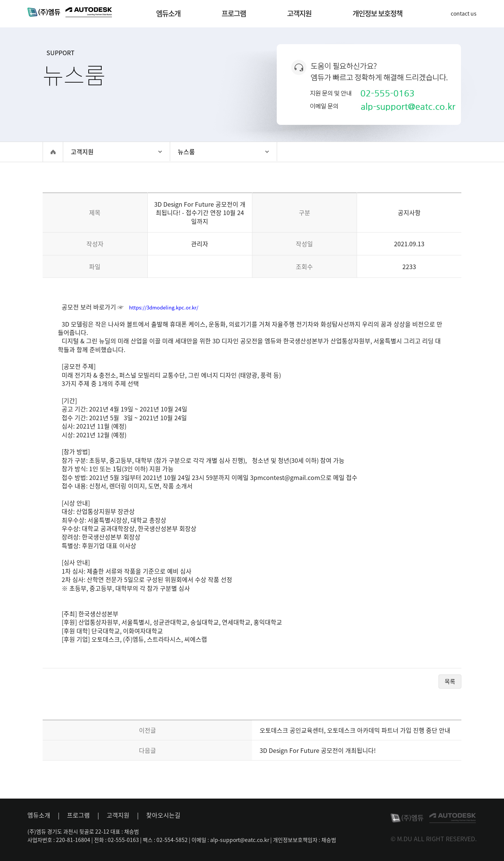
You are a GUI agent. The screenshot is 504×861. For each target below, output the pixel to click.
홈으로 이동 (53, 152)
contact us (464, 13)
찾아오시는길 (163, 815)
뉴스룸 (186, 151)
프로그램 (234, 13)
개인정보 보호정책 (377, 13)
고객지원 (299, 13)
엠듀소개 (168, 13)
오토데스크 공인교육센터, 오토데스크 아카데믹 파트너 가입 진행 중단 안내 (355, 730)
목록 (450, 681)
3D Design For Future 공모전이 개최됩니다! (318, 750)
